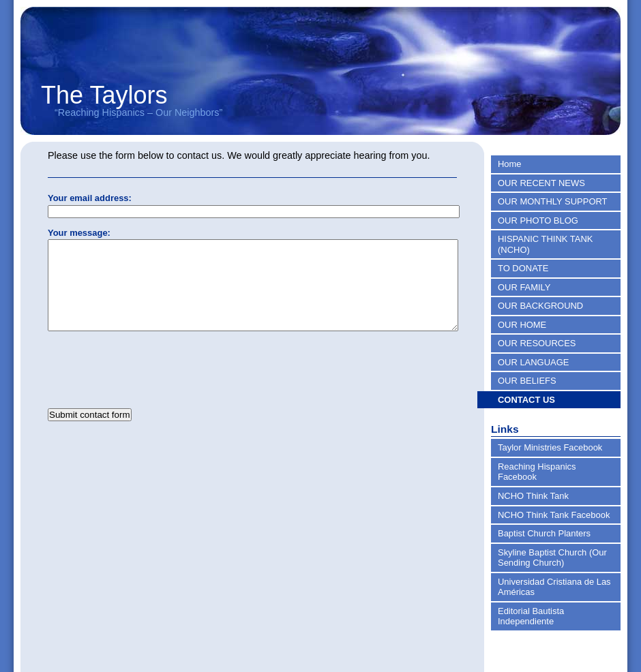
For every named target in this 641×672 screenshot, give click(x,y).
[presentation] (151, 386)
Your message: (79, 233)
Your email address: (90, 198)
